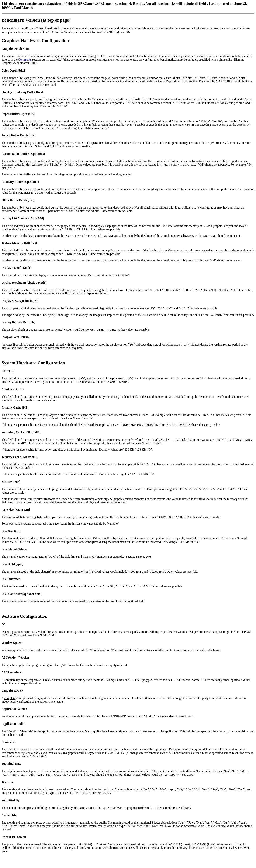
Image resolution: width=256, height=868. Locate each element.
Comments (25, 60)
